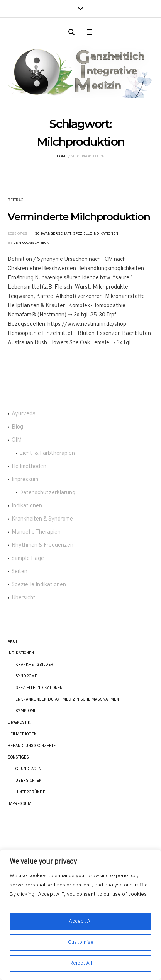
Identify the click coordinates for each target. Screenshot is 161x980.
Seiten (19, 572)
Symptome (26, 711)
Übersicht (24, 598)
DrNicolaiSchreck (31, 243)
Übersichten (29, 780)
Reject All (81, 963)
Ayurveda (24, 414)
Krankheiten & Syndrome (42, 519)
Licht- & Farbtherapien (47, 453)
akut (13, 641)
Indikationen (27, 506)
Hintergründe (30, 792)
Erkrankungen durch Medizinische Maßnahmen (67, 699)
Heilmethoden (29, 467)
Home (62, 156)
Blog (17, 427)
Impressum (25, 480)
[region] (80, 915)
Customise (81, 942)
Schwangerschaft (53, 233)
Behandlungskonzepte (32, 746)
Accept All (81, 921)
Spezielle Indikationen (96, 233)
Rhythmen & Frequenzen (42, 545)
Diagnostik (19, 722)
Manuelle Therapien (36, 532)
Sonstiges (18, 757)
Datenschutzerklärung (47, 493)
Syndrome (26, 676)
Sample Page (28, 559)
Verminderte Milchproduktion (79, 217)
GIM (17, 440)
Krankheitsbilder (34, 664)
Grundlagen (28, 769)
